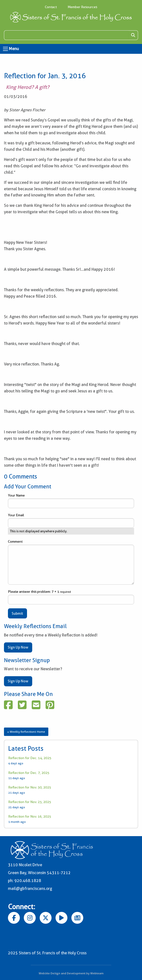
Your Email (71, 520)
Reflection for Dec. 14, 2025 (30, 758)
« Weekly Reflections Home (26, 732)
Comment (71, 562)
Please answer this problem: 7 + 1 (71, 597)
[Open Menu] (5, 49)
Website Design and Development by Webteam (71, 973)
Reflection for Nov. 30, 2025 (30, 787)
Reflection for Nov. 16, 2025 (30, 816)
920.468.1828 (28, 881)
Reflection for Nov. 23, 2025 (30, 802)
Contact (51, 7)
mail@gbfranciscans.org (30, 889)
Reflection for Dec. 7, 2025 (29, 773)
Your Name (71, 501)
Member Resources (82, 7)
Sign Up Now (18, 647)
